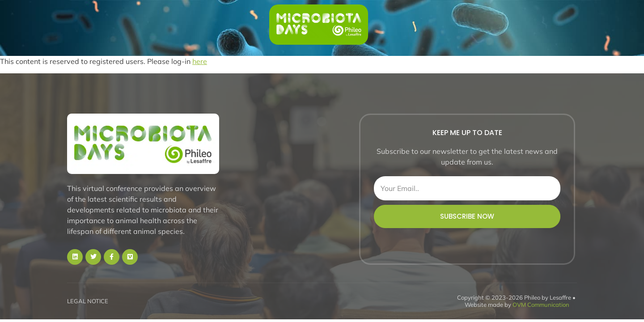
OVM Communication (541, 305)
